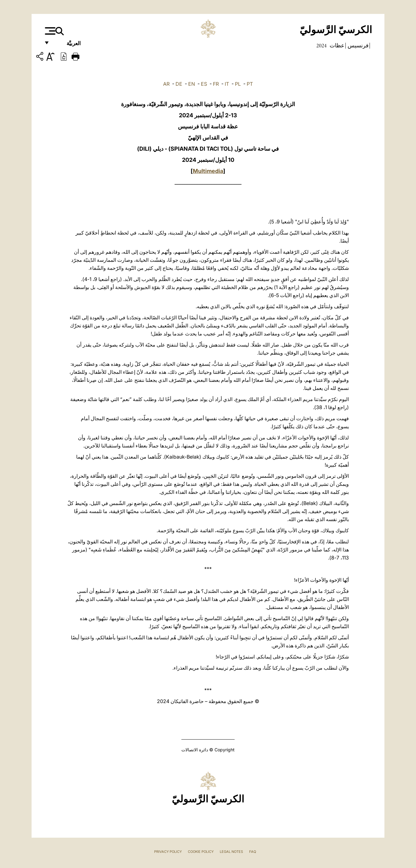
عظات (336, 45)
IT (227, 84)
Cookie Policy (201, 852)
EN (192, 84)
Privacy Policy (168, 852)
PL (238, 84)
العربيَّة (67, 46)
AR (166, 84)
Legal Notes (231, 852)
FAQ (253, 852)
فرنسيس (357, 45)
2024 (321, 45)
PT (250, 84)
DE (179, 84)
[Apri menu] (49, 31)
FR (216, 84)
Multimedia (208, 171)
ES (204, 84)
